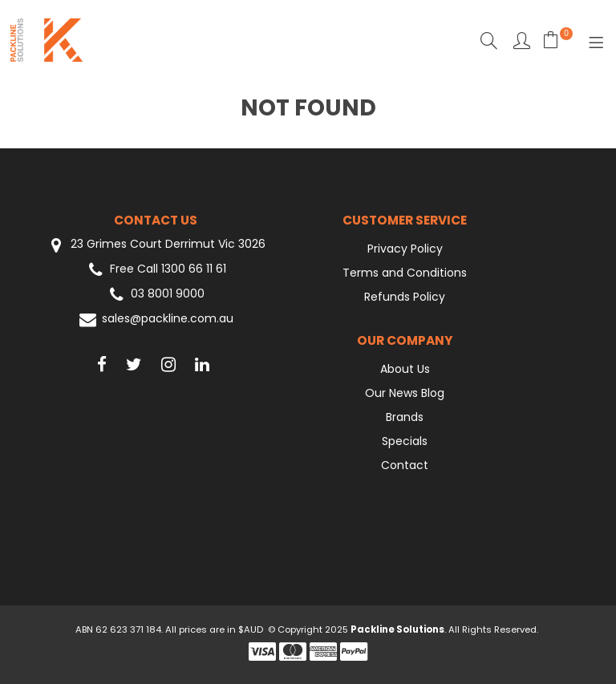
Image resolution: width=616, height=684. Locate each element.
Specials (405, 441)
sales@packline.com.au (155, 320)
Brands (405, 417)
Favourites (522, 40)
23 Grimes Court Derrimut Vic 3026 (156, 245)
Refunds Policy (405, 297)
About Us (405, 369)
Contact (405, 465)
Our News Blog (405, 393)
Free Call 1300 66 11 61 (156, 270)
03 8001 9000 (155, 295)
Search (489, 40)
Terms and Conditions (405, 273)
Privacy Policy (405, 249)
